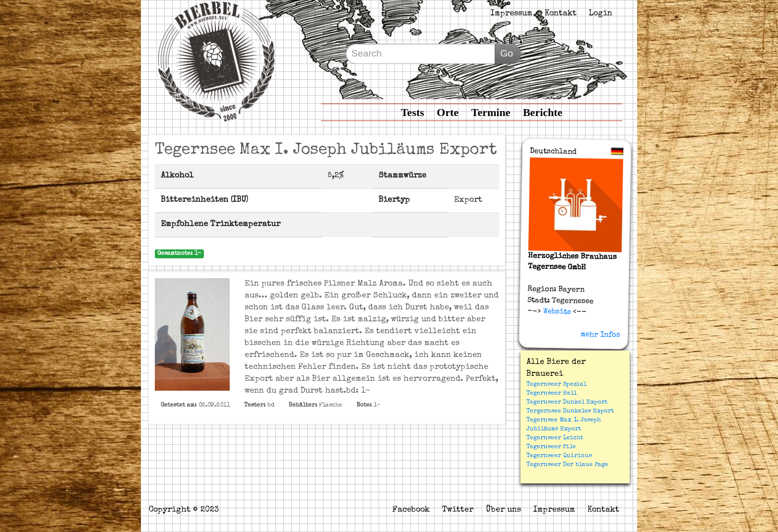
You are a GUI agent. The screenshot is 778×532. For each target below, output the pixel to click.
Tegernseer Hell (551, 394)
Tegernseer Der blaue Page (567, 465)
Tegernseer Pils (551, 447)
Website (555, 312)
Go (507, 53)
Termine (491, 112)
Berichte (543, 112)
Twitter (458, 510)
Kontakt (561, 14)
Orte (448, 112)
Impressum (512, 14)
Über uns (503, 510)
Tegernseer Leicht (555, 438)
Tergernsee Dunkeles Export (570, 412)
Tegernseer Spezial (556, 385)
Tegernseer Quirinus (559, 456)
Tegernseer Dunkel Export (567, 403)
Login (601, 14)
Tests (413, 112)
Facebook (411, 510)
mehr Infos (600, 335)
